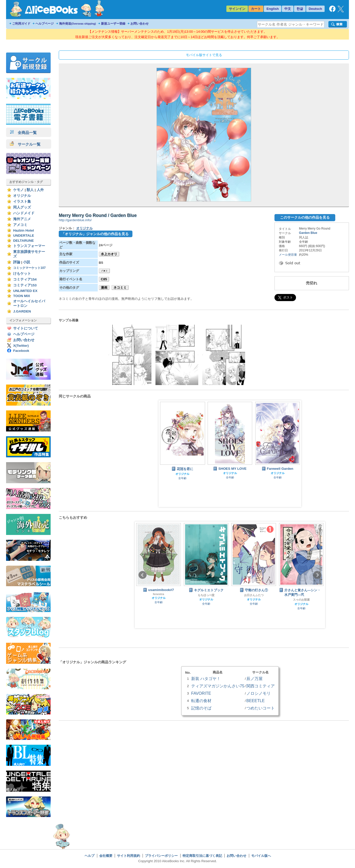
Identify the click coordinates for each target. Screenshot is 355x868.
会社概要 (106, 856)
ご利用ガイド (21, 24)
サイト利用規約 (129, 856)
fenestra (159, 594)
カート (256, 9)
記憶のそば (201, 708)
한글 (300, 9)
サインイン (237, 9)
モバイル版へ (261, 856)
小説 (27, 262)
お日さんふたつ (254, 595)
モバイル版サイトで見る (204, 55)
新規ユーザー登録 (113, 24)
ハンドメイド (24, 213)
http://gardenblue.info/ (75, 220)
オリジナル (22, 196)
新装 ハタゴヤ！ (206, 679)
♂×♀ (104, 271)
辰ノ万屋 (254, 679)
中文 (288, 9)
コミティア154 (25, 279)
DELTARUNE (24, 241)
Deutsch (315, 9)
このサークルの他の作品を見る (305, 217)
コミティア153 (25, 285)
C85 (104, 279)
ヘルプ (90, 856)
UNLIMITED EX (25, 291)
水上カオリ (109, 254)
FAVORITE (201, 693)
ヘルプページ (45, 24)
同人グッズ (22, 207)
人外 (40, 190)
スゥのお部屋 (301, 600)
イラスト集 (22, 202)
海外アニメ (22, 219)
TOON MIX (22, 296)
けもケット (22, 274)
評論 (17, 262)
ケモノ (18, 190)
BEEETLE (256, 701)
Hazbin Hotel (24, 230)
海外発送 (77, 24)
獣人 (30, 190)
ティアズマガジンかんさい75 (218, 686)
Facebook (21, 351)
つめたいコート (261, 708)
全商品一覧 (23, 133)
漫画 (104, 288)
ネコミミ (120, 288)
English (273, 9)
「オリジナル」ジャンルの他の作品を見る (95, 234)
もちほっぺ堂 (206, 595)
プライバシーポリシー (161, 856)
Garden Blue (308, 233)
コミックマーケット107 (29, 268)
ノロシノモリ (259, 693)
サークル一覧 (25, 144)
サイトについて (26, 328)
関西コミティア (261, 686)
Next (317, 575)
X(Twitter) (21, 346)
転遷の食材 (201, 701)
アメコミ (20, 225)
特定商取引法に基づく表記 (202, 856)
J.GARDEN (22, 311)
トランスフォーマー (29, 246)
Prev (143, 575)
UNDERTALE (24, 236)
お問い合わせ (140, 24)
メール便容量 (288, 255)
